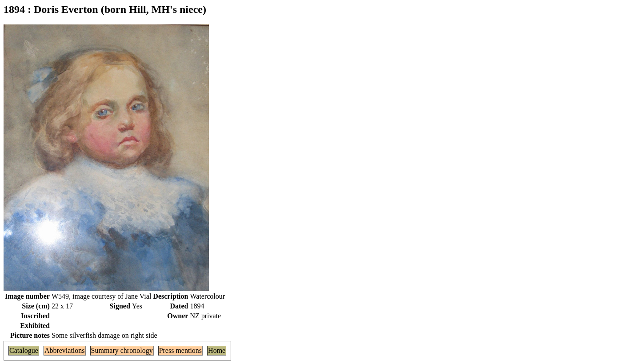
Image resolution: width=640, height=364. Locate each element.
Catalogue (24, 350)
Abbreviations (65, 350)
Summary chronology (122, 350)
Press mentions (180, 350)
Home (217, 350)
